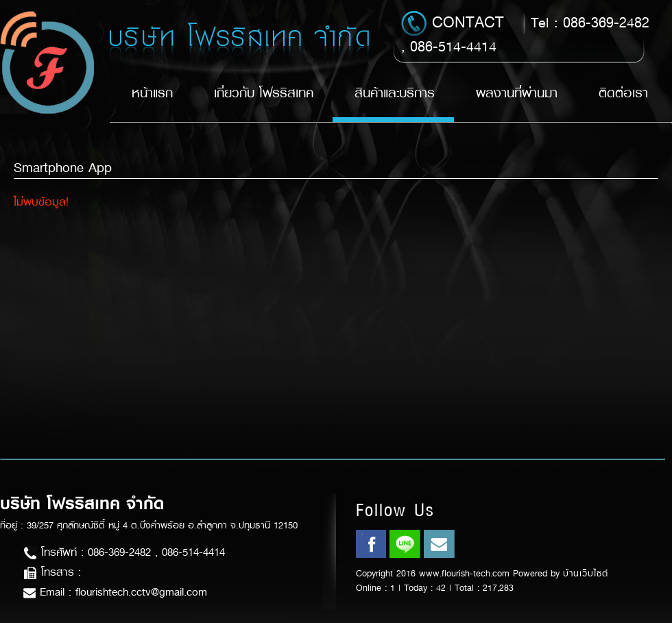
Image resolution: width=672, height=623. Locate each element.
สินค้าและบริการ (395, 93)
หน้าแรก (152, 93)
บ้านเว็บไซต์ (586, 573)
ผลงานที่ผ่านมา (517, 93)
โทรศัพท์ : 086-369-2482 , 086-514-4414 (124, 552)
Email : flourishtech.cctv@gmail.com (115, 592)
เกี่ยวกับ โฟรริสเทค (264, 93)
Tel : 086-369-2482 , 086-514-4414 (525, 34)
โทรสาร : (52, 572)
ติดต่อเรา (623, 93)
